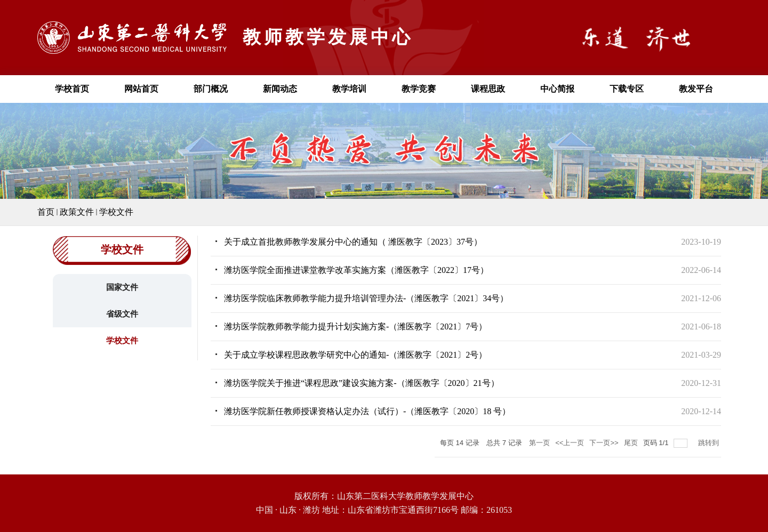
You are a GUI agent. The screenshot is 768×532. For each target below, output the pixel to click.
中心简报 (557, 89)
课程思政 (488, 89)
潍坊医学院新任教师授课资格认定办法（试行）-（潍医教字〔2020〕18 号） (367, 411)
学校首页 (72, 89)
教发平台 (696, 89)
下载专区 (627, 89)
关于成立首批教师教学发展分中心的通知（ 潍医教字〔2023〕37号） (353, 242)
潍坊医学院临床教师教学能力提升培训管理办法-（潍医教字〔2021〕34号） (366, 298)
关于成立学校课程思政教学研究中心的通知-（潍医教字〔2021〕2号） (355, 355)
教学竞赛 (419, 89)
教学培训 (349, 89)
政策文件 (77, 212)
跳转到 (710, 443)
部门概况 (211, 89)
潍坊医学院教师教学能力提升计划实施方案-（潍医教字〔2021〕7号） (355, 327)
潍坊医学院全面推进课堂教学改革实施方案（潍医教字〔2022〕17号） (356, 270)
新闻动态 (280, 89)
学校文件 (116, 212)
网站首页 (141, 89)
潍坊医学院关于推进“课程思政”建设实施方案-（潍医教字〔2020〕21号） (362, 383)
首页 (46, 212)
